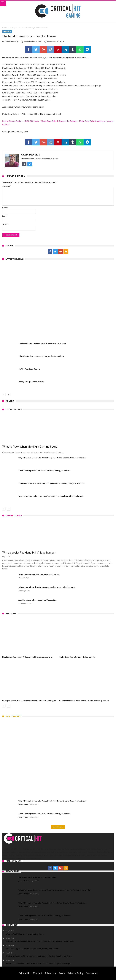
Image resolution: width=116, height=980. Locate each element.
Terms (62, 973)
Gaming (13, 28)
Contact (38, 973)
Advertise (50, 973)
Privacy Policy (76, 973)
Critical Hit (24, 973)
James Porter (24, 804)
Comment (7, 186)
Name (5, 208)
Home (4, 28)
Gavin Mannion (10, 42)
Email (5, 216)
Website (5, 224)
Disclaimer (92, 973)
